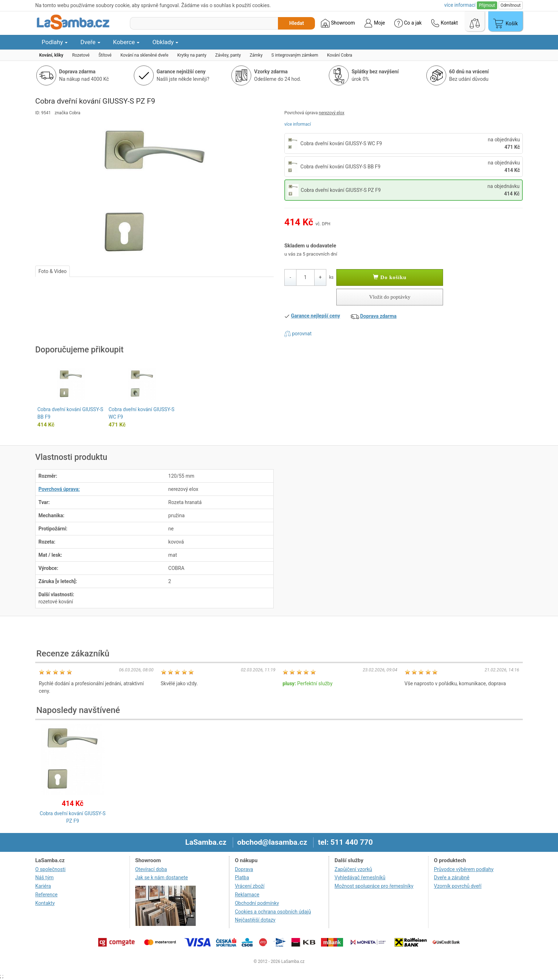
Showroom (338, 23)
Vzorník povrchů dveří (458, 886)
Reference (46, 895)
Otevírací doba (151, 869)
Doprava (244, 869)
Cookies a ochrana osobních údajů (273, 912)
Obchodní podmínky (257, 903)
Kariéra (43, 886)
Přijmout (487, 5)
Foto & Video (52, 271)
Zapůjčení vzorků (353, 869)
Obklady (165, 42)
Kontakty (45, 903)
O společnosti (50, 869)
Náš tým (44, 877)
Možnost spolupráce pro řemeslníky (374, 886)
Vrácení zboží (250, 886)
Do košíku (390, 277)
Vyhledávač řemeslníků (360, 877)
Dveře (90, 42)
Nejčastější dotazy (255, 920)
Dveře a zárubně (452, 877)
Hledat (297, 23)
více (460, 5)
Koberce (127, 42)
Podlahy (55, 42)
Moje (374, 23)
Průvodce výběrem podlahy (464, 869)
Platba (242, 877)
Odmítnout (511, 5)
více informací (298, 124)
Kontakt (444, 23)
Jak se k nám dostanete (162, 877)
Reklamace (247, 895)
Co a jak (408, 23)
